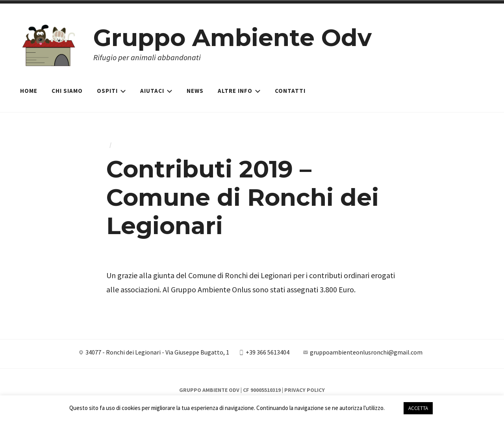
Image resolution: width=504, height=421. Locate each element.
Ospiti (111, 91)
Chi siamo (67, 91)
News (195, 91)
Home (29, 91)
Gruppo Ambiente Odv (233, 38)
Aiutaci (156, 91)
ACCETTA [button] (418, 408)
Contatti (290, 91)
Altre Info (239, 91)
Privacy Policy (305, 390)
